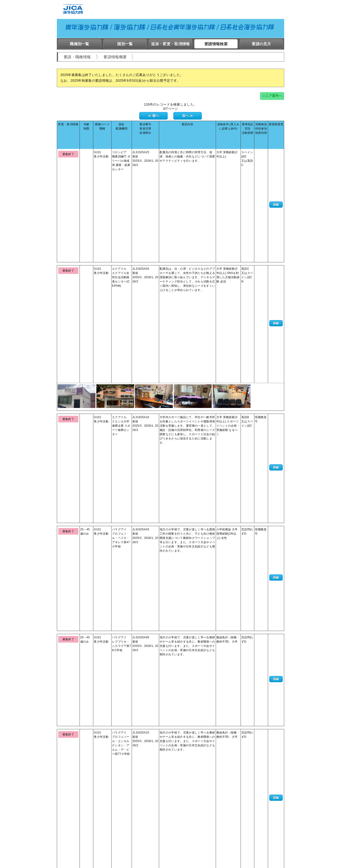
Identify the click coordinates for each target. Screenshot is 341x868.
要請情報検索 (216, 44)
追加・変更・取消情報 (170, 44)
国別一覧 (125, 44)
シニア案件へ (272, 96)
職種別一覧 (80, 44)
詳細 (276, 147)
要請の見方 (261, 44)
